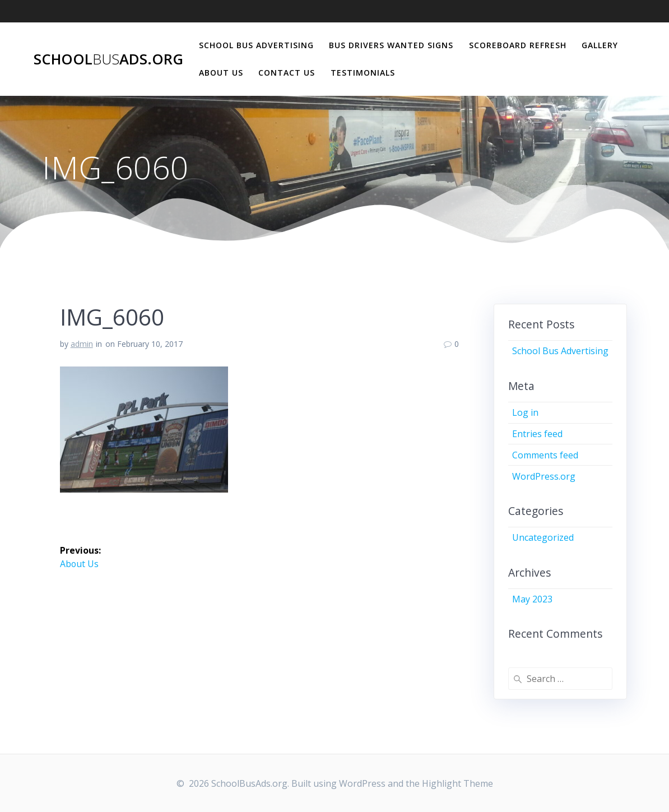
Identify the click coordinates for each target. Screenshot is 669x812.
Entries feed (537, 434)
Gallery (600, 45)
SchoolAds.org (108, 59)
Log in (525, 412)
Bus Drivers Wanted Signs (391, 45)
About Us (221, 73)
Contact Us (287, 73)
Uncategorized (543, 537)
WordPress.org (544, 476)
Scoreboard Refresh (518, 45)
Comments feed (545, 455)
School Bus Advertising (256, 45)
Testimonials (363, 73)
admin (82, 344)
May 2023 (532, 599)
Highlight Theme (457, 783)
